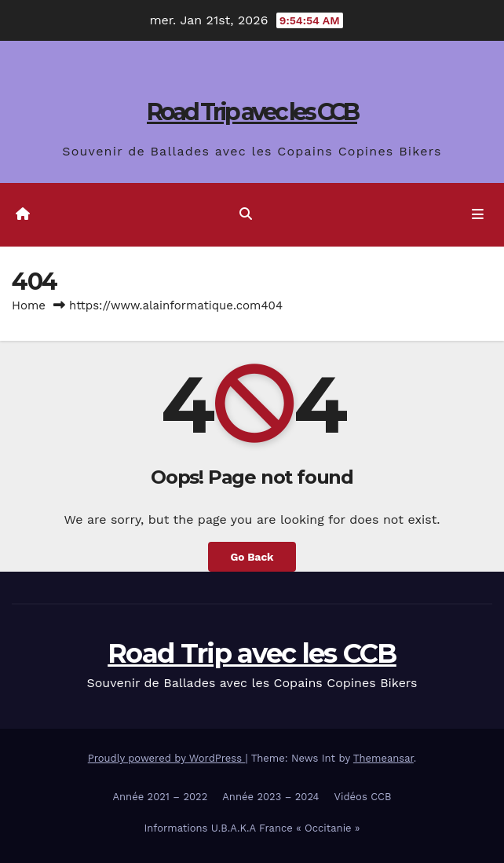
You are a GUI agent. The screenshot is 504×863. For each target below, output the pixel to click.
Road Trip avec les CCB (252, 112)
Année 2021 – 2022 (160, 797)
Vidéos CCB (363, 797)
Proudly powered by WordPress (167, 758)
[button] (246, 214)
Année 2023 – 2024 (270, 797)
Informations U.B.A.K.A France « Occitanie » (252, 828)
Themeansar (383, 758)
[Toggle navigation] (478, 215)
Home (29, 305)
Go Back (252, 557)
